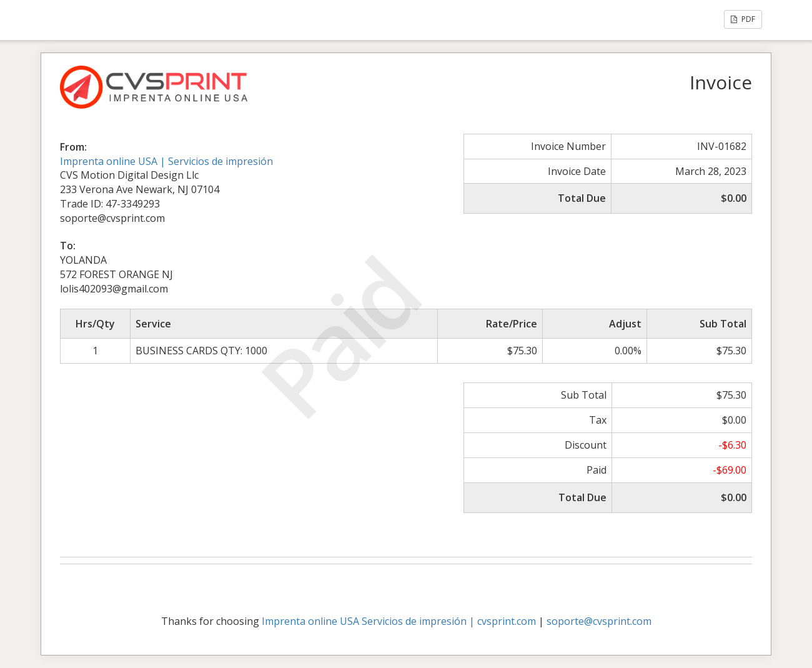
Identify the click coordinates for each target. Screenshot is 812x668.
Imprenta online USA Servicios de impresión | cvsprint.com (399, 621)
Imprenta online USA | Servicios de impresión (166, 161)
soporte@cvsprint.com (599, 621)
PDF (743, 19)
